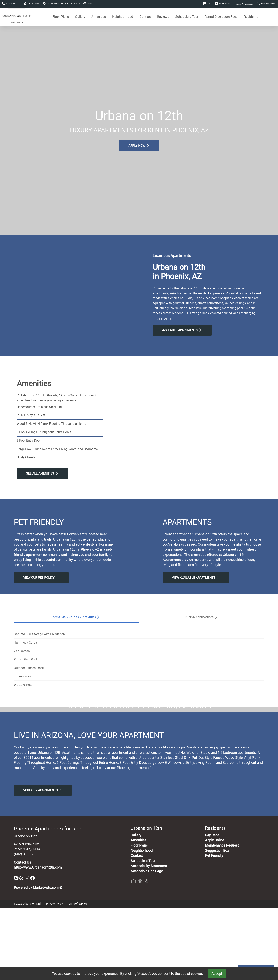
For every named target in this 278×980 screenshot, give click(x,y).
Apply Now (139, 146)
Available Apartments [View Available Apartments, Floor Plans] (182, 330)
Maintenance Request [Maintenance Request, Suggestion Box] (222, 918)
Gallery (80, 17)
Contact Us (22, 935)
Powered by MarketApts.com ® (38, 960)
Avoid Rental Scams (244, 4)
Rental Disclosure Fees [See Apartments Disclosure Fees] (221, 17)
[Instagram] (27, 950)
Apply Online (31, 3)
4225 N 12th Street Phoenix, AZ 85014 (61, 3)
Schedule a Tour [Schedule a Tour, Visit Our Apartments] (187, 17)
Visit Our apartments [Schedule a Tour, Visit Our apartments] (43, 863)
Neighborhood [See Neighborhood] (123, 17)
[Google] (17, 950)
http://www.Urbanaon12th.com (38, 940)
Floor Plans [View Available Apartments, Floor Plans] (61, 17)
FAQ (207, 3)
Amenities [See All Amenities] (99, 17)
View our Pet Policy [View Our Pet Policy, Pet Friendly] (41, 578)
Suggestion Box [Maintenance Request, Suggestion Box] (217, 923)
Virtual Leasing (223, 3)
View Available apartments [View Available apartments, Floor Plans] (196, 578)
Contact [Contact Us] (145, 17)
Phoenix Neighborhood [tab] (202, 617)
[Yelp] (22, 950)
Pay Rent (212, 907)
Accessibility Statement (149, 938)
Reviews (163, 17)
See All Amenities (42, 473)
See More (165, 319)
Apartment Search (267, 3)
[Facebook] (32, 950)
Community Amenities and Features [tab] (77, 617)
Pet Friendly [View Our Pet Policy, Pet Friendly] (214, 928)
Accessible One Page (147, 943)
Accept (217, 974)
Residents (251, 17)
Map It (88, 3)
